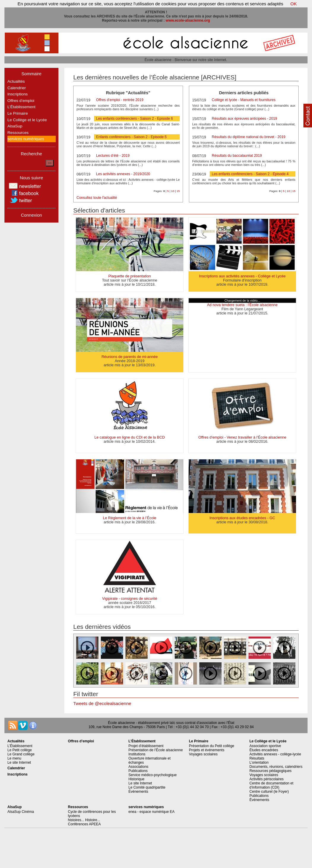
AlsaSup (15, 126)
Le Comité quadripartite (147, 787)
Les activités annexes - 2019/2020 (123, 174)
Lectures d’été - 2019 (113, 156)
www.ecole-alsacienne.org (188, 20)
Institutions (137, 754)
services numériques (26, 139)
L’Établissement (22, 107)
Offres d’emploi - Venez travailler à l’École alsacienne (242, 437)
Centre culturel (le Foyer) (269, 792)
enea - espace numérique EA (151, 812)
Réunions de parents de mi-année (130, 357)
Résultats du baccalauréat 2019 (237, 156)
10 (173, 191)
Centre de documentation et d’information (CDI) (271, 785)
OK (294, 4)
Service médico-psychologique (153, 775)
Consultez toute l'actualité (97, 198)
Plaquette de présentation (130, 276)
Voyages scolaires (203, 754)
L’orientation (259, 763)
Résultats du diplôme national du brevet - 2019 (249, 137)
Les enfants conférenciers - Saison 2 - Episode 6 (134, 119)
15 (178, 191)
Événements (138, 792)
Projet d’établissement (146, 746)
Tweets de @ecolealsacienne (102, 703)
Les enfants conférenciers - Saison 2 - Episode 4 (250, 174)
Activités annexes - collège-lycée (275, 754)
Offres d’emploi (21, 101)
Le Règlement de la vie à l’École (130, 518)
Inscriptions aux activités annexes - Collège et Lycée (242, 276)
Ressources (18, 133)
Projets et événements (207, 750)
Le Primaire (18, 113)
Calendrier (17, 88)
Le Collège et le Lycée (27, 120)
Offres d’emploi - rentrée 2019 (120, 100)
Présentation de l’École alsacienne (156, 750)
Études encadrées (264, 750)
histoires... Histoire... (84, 820)
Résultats (257, 758)
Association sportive (265, 746)
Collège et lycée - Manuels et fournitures (244, 100)
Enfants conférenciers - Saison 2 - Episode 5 (131, 137)
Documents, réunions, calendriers (276, 767)
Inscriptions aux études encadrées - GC (242, 518)
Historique (136, 779)
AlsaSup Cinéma (21, 812)
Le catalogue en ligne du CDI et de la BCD (129, 437)
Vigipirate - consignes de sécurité (129, 599)
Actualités (16, 81)
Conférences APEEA (84, 824)
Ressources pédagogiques (270, 771)
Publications (138, 771)
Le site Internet (19, 763)
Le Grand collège (21, 754)
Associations (138, 767)
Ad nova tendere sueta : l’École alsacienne (242, 305)
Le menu (14, 758)
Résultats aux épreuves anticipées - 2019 (244, 119)
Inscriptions (17, 94)
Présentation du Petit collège (212, 746)
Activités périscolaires (266, 779)
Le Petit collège (20, 750)
